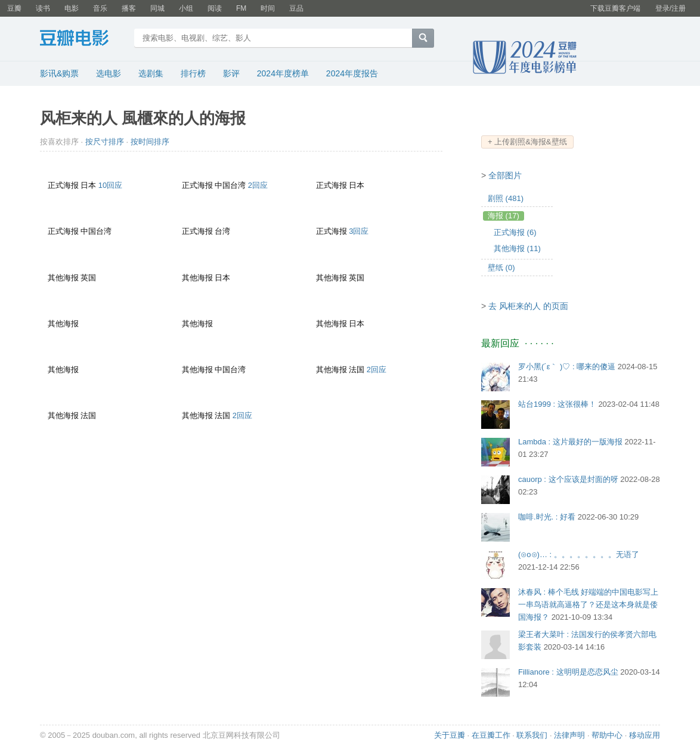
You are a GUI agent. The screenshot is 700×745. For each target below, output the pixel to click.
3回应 (359, 231)
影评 (231, 73)
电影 (72, 8)
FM (241, 8)
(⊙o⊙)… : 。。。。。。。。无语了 (579, 554)
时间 (268, 8)
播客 (129, 8)
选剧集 (151, 73)
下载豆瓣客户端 (615, 8)
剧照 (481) (506, 198)
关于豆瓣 (450, 735)
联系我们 (532, 735)
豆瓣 (14, 8)
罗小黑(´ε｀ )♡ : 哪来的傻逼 (567, 367)
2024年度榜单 (283, 73)
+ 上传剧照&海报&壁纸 (527, 142)
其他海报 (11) (517, 248)
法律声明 (569, 735)
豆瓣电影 (83, 39)
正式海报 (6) (515, 232)
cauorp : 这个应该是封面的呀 (568, 479)
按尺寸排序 (105, 142)
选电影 (109, 73)
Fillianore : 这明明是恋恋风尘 (568, 672)
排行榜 (193, 73)
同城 (157, 8)
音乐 (100, 8)
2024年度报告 (352, 73)
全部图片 (505, 175)
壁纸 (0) (501, 268)
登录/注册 (670, 8)
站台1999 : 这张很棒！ (557, 404)
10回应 (110, 185)
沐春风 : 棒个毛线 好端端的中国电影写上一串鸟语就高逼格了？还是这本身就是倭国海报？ (588, 605)
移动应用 (645, 735)
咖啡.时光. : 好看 (547, 517)
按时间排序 (150, 142)
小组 (186, 8)
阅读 (215, 8)
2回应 (258, 185)
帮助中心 (607, 735)
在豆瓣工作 (491, 735)
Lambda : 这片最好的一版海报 (570, 442)
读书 (43, 8)
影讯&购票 (59, 73)
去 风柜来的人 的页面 (528, 306)
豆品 (296, 8)
